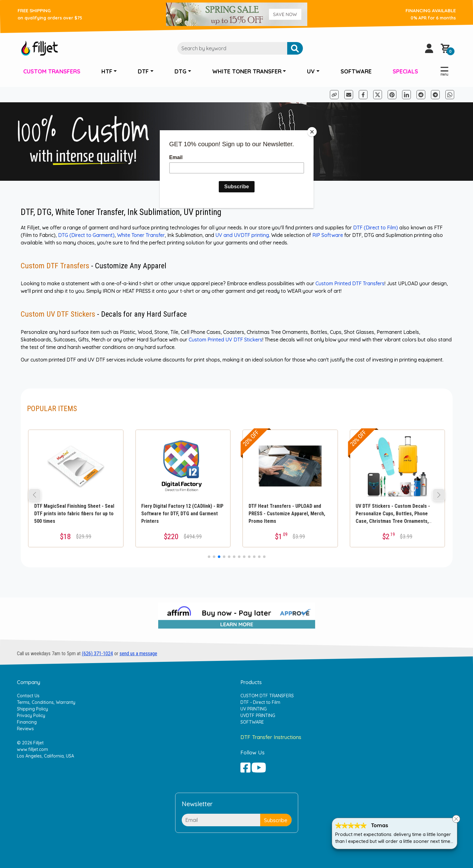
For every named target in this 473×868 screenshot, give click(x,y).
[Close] (312, 132)
